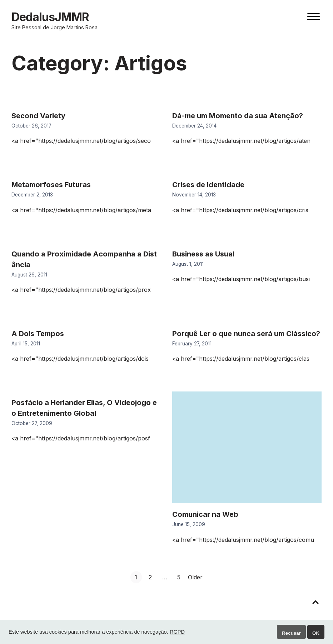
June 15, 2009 (189, 524)
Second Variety (38, 116)
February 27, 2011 (192, 344)
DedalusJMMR (50, 17)
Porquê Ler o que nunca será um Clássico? (246, 334)
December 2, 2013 (32, 195)
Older (195, 577)
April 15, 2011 (26, 344)
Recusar (291, 633)
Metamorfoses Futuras (51, 185)
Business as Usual (203, 254)
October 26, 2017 (31, 126)
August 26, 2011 (29, 275)
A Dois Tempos (38, 334)
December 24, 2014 (194, 126)
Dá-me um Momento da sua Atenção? (238, 116)
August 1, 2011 (188, 264)
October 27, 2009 (32, 423)
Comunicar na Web (205, 514)
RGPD (177, 632)
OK (316, 633)
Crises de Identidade (208, 185)
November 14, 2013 (194, 195)
